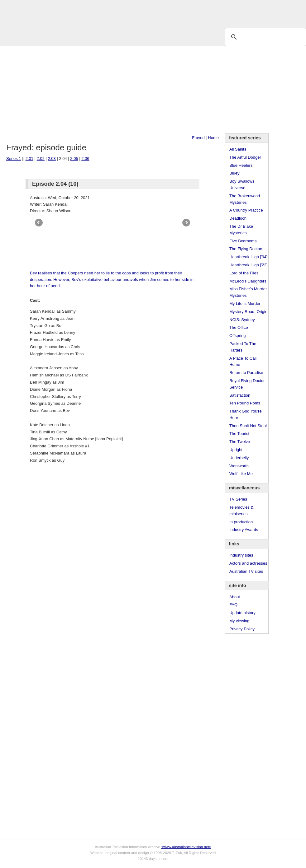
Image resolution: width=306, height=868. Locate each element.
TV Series (63, 37)
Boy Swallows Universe (242, 184)
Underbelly (239, 458)
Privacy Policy (242, 629)
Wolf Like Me (241, 474)
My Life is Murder (245, 303)
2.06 (85, 159)
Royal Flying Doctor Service (247, 384)
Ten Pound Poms (245, 403)
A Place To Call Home (243, 362)
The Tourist (239, 434)
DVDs (166, 37)
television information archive (153, 14)
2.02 (41, 159)
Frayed (198, 138)
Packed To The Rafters (243, 347)
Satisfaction (240, 395)
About (235, 597)
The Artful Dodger (245, 157)
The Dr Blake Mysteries (241, 230)
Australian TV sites (246, 571)
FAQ (233, 605)
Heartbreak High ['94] (248, 257)
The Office (239, 327)
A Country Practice (246, 210)
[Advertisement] (153, 90)
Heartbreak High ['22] (248, 265)
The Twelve (240, 442)
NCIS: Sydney (242, 320)
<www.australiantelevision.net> (186, 847)
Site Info (124, 37)
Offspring (238, 336)
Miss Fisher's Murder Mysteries (248, 292)
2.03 (52, 159)
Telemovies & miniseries (241, 511)
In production (241, 522)
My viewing (239, 621)
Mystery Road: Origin (248, 312)
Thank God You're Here (246, 414)
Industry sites (241, 555)
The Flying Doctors (246, 249)
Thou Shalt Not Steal (248, 426)
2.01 (29, 159)
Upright (236, 450)
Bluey (234, 173)
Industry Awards (244, 530)
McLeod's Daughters (248, 281)
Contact (146, 37)
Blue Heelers (241, 165)
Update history (242, 613)
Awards (86, 37)
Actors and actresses (248, 563)
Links (105, 37)
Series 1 (14, 159)
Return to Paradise (246, 373)
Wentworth (239, 466)
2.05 (74, 159)
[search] (265, 37)
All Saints (238, 149)
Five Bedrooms (243, 241)
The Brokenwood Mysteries (245, 199)
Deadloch (238, 218)
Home (213, 138)
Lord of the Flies (244, 273)
